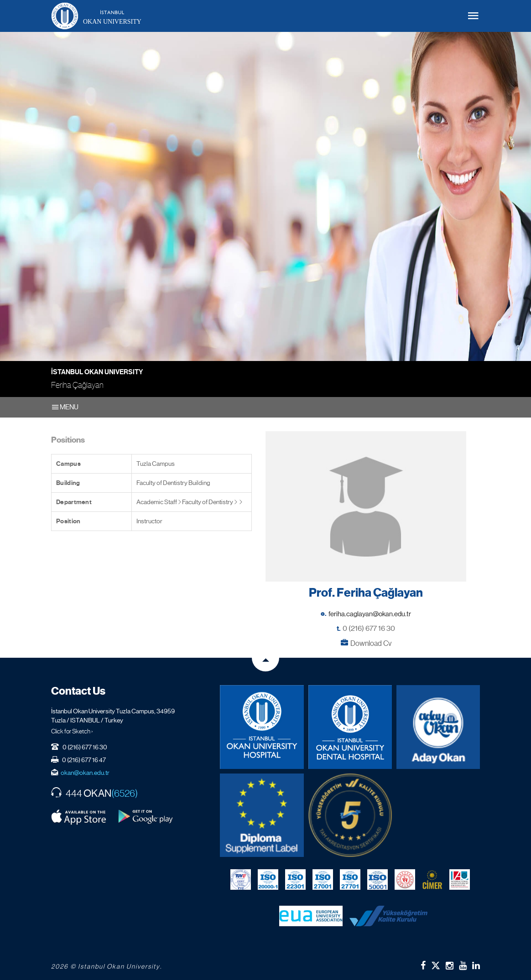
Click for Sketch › (72, 731)
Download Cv (371, 643)
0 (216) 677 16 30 (369, 628)
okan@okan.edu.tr (85, 773)
